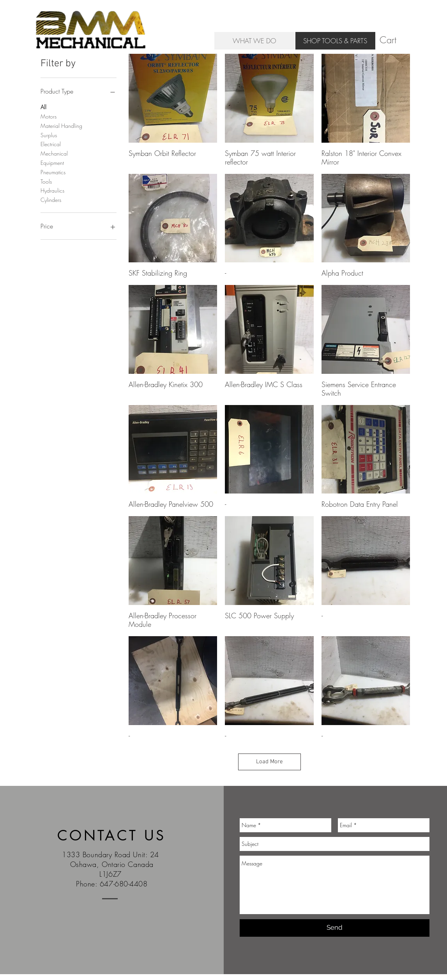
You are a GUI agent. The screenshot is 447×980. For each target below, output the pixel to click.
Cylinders (51, 199)
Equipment (52, 162)
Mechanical (54, 153)
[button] (395, 40)
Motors (49, 116)
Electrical (51, 144)
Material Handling (61, 125)
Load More (269, 762)
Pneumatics (53, 172)
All (43, 107)
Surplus (49, 135)
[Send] (335, 928)
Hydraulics (52, 190)
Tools (46, 181)
